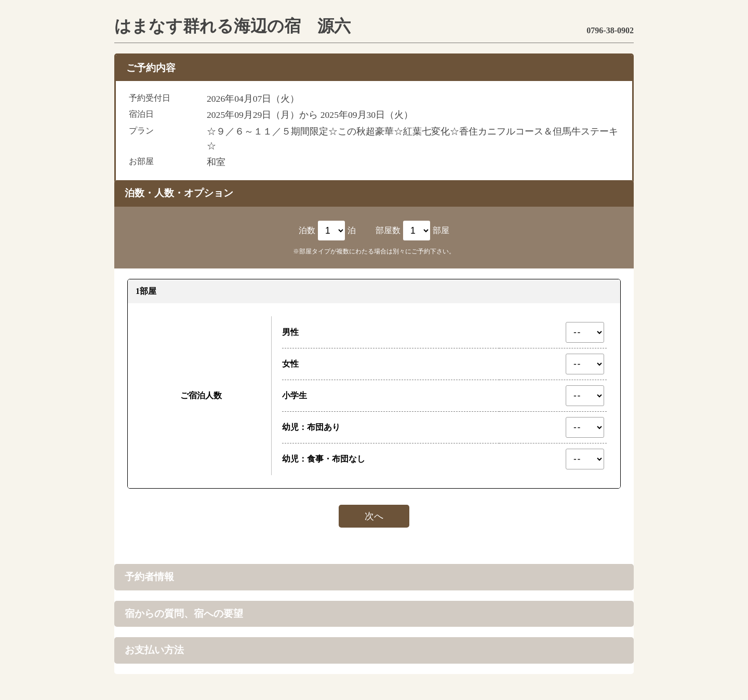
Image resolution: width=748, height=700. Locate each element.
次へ (374, 516)
